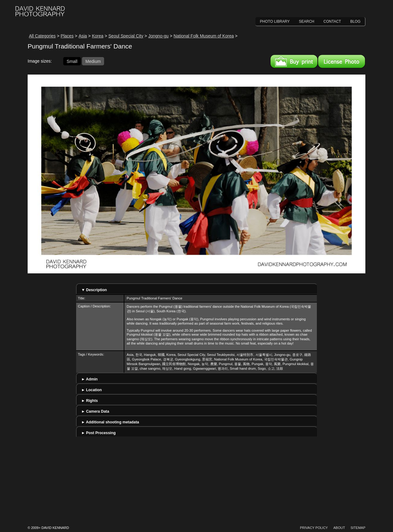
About (339, 528)
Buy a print (294, 61)
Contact (332, 21)
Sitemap (358, 528)
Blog (355, 21)
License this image (342, 61)
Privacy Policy (314, 528)
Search (307, 21)
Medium (93, 61)
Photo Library (275, 21)
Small (72, 61)
